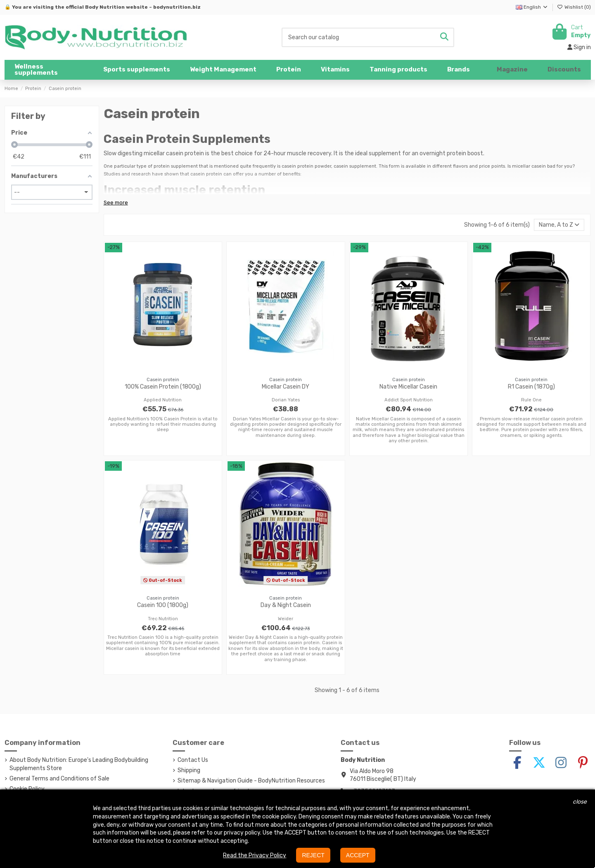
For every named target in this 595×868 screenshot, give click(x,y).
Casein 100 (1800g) (163, 605)
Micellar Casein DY (286, 387)
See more (116, 203)
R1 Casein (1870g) (531, 387)
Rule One (531, 400)
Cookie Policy (27, 789)
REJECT (313, 855)
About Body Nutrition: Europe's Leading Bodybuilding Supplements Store (79, 764)
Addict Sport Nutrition (409, 400)
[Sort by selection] (559, 225)
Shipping (189, 770)
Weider (286, 619)
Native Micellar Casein (408, 387)
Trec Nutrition (163, 619)
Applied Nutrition (163, 400)
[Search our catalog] (444, 37)
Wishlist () (574, 7)
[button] (137, 70)
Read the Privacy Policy (255, 855)
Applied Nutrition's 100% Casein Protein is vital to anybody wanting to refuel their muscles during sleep (163, 425)
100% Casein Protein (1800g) (163, 387)
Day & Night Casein (286, 605)
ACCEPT (358, 855)
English (532, 7)
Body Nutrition (105, 7)
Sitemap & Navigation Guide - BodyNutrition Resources (251, 781)
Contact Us (193, 760)
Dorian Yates (286, 400)
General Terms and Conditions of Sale (59, 779)
